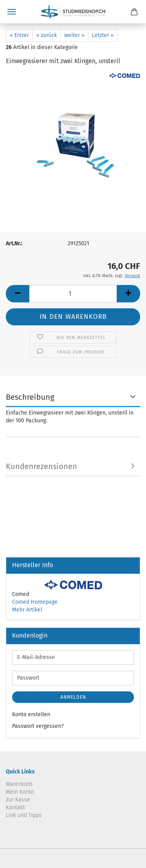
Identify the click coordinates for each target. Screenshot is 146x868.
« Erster (19, 35)
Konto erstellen (31, 714)
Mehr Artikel (27, 610)
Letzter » (103, 35)
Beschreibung (30, 397)
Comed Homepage (35, 602)
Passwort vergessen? (38, 726)
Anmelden (73, 697)
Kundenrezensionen (41, 466)
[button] (18, 294)
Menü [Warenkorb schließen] (12, 12)
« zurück (47, 35)
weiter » (74, 35)
